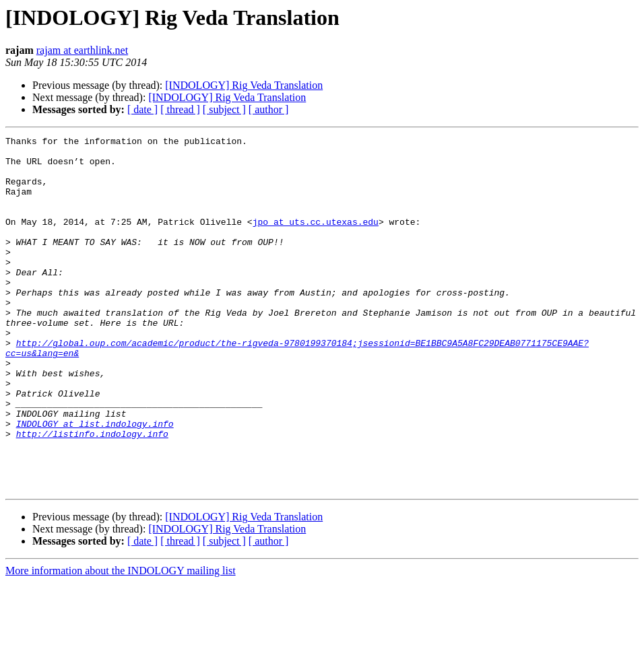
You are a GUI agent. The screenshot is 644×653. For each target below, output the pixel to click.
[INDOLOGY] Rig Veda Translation (244, 85)
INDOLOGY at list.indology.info (95, 482)
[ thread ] (180, 109)
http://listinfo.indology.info (92, 494)
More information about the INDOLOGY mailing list (121, 641)
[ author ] (269, 109)
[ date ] (142, 109)
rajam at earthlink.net (82, 50)
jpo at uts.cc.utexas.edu (316, 240)
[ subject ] (224, 109)
